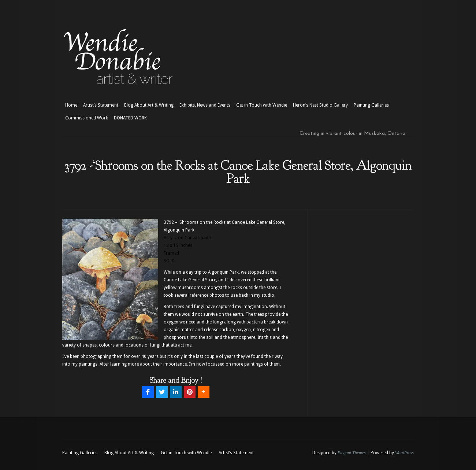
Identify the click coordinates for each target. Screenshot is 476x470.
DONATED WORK (130, 118)
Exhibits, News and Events (205, 105)
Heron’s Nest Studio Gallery (320, 105)
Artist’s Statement (101, 105)
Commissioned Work (87, 118)
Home (71, 105)
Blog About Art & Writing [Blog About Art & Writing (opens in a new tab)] (149, 105)
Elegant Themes (352, 453)
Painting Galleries (371, 105)
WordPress (404, 453)
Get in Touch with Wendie (262, 105)
